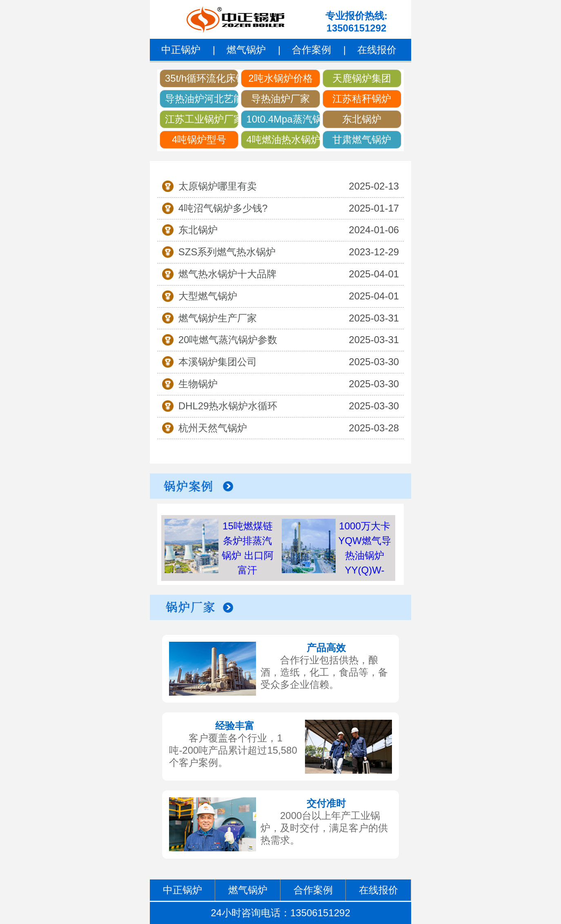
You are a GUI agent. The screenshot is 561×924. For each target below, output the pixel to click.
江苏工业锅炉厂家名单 (202, 119)
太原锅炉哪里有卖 (218, 186)
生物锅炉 (198, 384)
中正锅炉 (181, 50)
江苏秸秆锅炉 (362, 99)
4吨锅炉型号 (199, 139)
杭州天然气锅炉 (213, 428)
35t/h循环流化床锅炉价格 (202, 78)
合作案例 (312, 50)
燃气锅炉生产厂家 (218, 318)
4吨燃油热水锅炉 (283, 139)
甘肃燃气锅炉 (362, 139)
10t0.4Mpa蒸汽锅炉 (283, 119)
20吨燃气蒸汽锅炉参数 (228, 340)
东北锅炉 (362, 119)
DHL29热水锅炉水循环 (228, 406)
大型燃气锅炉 (208, 296)
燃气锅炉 (246, 50)
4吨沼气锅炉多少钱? (223, 208)
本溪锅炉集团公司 (218, 362)
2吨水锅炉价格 (280, 78)
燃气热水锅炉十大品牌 (227, 274)
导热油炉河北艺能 (202, 99)
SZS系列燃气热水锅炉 (227, 252)
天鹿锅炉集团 (362, 78)
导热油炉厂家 (280, 99)
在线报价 (377, 50)
